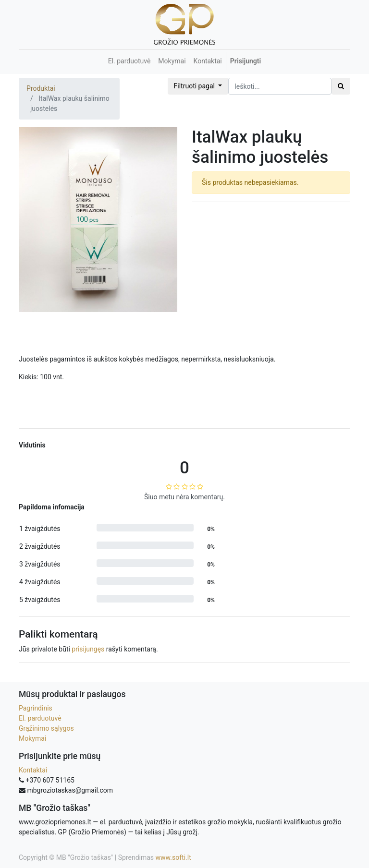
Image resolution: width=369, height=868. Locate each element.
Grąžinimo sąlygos (46, 728)
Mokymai (32, 738)
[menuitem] (129, 61)
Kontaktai (33, 770)
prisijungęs (88, 649)
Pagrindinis (36, 708)
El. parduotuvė (40, 718)
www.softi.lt (173, 857)
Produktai (41, 88)
